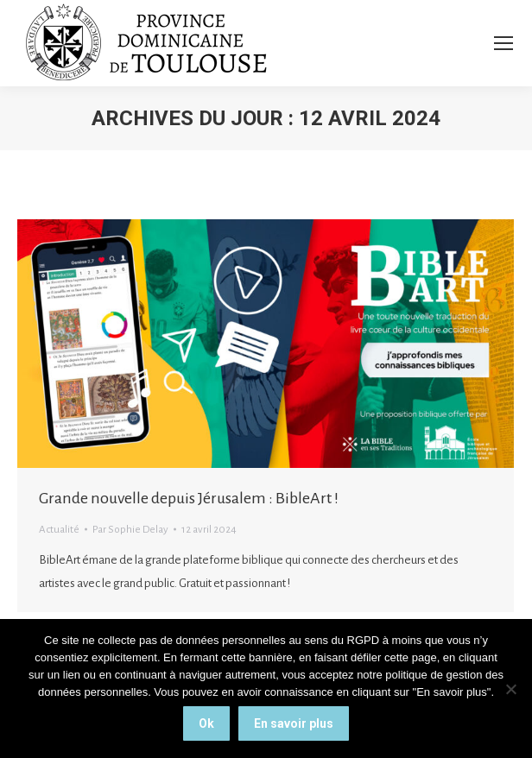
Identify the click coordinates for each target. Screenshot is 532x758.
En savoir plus (294, 723)
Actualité (59, 530)
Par (130, 530)
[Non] (510, 689)
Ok (206, 723)
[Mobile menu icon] (503, 43)
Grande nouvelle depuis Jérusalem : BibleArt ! (189, 498)
